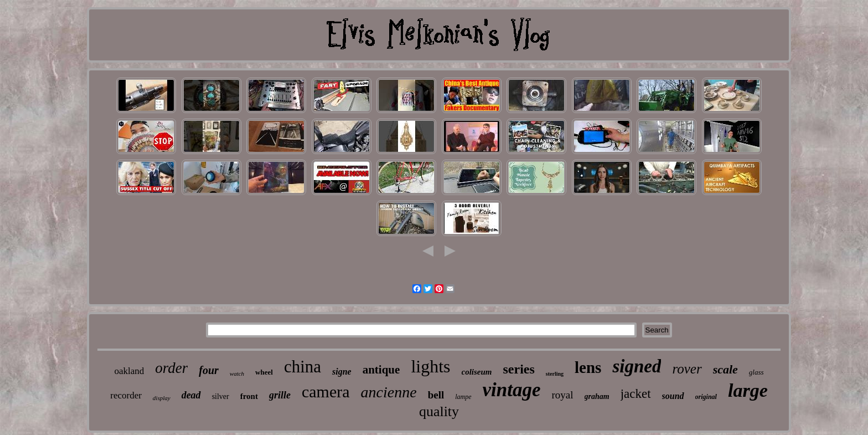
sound (673, 396)
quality (439, 411)
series (519, 369)
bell (436, 395)
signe (342, 372)
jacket (636, 394)
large (748, 390)
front (249, 396)
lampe (463, 397)
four (209, 370)
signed (637, 366)
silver (221, 396)
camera (326, 391)
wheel (264, 372)
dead (191, 395)
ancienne (389, 392)
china (303, 367)
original (706, 397)
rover (687, 369)
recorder (126, 395)
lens (588, 367)
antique (381, 370)
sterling (555, 374)
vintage (512, 390)
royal (563, 395)
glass (756, 372)
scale (725, 369)
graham (597, 396)
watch (237, 373)
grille (280, 395)
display (162, 398)
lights (430, 366)
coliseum (477, 372)
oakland (129, 371)
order (171, 368)
